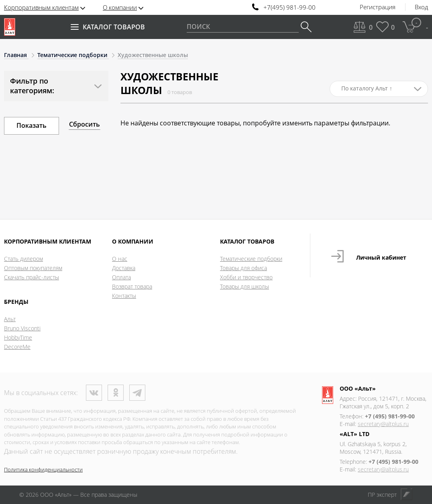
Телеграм (137, 393)
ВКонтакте (94, 393)
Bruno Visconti (22, 328)
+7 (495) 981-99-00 (390, 416)
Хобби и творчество (246, 277)
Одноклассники (116, 393)
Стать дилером (23, 259)
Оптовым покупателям (33, 268)
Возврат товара (132, 286)
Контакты (124, 296)
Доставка (124, 268)
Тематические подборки (251, 259)
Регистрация (378, 7)
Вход (421, 7)
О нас (120, 259)
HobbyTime (18, 337)
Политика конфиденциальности (43, 469)
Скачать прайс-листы (32, 277)
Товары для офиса (244, 268)
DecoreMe (17, 347)
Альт (10, 319)
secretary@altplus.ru (383, 424)
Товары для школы (245, 286)
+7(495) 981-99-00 (289, 7)
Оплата (121, 277)
